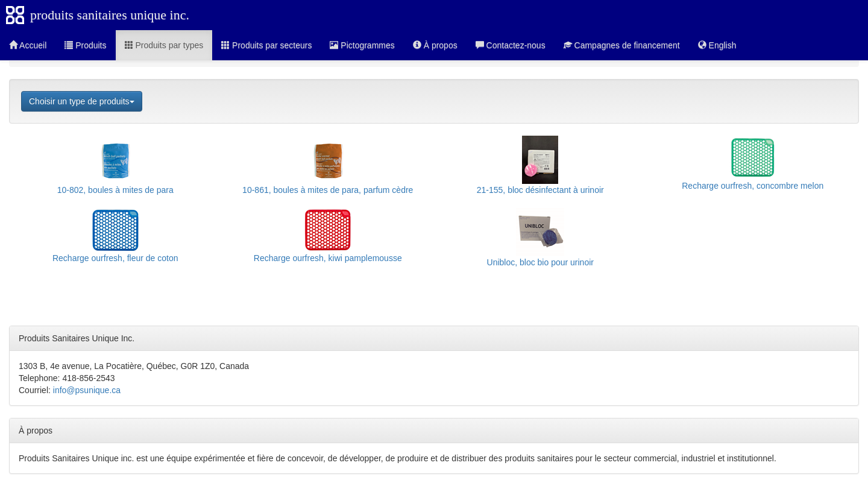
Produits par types (164, 45)
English (717, 45)
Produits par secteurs (266, 45)
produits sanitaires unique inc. (110, 15)
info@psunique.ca (87, 390)
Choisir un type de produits (82, 101)
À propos (435, 45)
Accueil (28, 45)
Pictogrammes (362, 45)
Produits (85, 45)
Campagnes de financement (622, 45)
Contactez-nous (511, 45)
